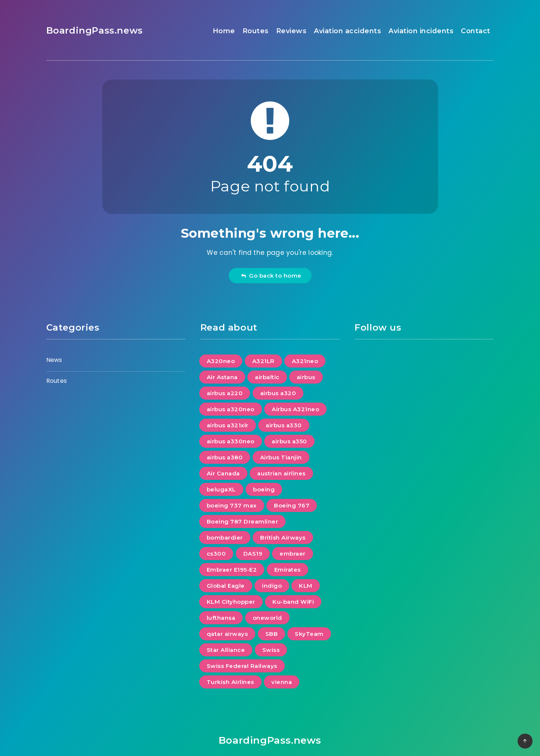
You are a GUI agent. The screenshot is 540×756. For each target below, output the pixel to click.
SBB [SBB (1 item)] (272, 634)
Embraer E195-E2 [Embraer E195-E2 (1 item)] (232, 570)
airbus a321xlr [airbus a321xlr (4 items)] (228, 425)
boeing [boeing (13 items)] (264, 489)
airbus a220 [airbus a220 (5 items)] (225, 393)
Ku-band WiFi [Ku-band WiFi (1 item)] (293, 602)
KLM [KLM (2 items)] (306, 586)
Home (224, 31)
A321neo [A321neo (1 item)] (305, 361)
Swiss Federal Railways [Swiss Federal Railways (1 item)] (242, 666)
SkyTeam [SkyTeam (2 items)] (309, 634)
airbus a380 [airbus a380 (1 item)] (225, 457)
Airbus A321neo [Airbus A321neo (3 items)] (295, 409)
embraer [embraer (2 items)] (293, 554)
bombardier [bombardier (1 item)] (225, 538)
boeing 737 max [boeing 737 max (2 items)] (232, 505)
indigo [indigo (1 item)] (272, 586)
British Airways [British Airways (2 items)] (283, 538)
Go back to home (271, 276)
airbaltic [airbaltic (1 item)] (267, 377)
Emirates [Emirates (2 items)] (288, 570)
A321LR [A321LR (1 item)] (263, 361)
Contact (476, 31)
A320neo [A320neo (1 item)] (221, 361)
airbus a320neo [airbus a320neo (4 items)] (231, 409)
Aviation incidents (421, 31)
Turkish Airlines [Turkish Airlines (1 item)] (230, 682)
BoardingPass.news (95, 30)
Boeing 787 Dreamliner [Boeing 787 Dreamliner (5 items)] (243, 521)
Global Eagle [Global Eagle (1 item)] (226, 586)
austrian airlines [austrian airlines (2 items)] (281, 473)
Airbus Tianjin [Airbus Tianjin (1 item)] (281, 457)
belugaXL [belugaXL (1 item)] (221, 489)
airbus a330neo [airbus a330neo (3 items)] (231, 441)
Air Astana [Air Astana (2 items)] (222, 377)
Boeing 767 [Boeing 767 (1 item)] (292, 505)
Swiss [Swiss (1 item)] (271, 650)
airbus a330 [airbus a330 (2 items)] (284, 425)
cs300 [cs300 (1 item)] (216, 554)
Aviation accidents (347, 31)
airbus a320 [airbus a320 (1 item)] (278, 393)
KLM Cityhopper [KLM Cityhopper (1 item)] (231, 602)
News (54, 360)
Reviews (291, 31)
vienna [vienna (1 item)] (282, 682)
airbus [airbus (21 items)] (306, 377)
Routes (256, 31)
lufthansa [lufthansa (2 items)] (221, 618)
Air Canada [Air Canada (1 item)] (223, 473)
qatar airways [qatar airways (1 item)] (227, 634)
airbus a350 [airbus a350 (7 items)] (289, 441)
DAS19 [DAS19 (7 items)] (253, 554)
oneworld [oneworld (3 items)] (267, 618)
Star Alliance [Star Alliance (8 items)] (226, 650)
